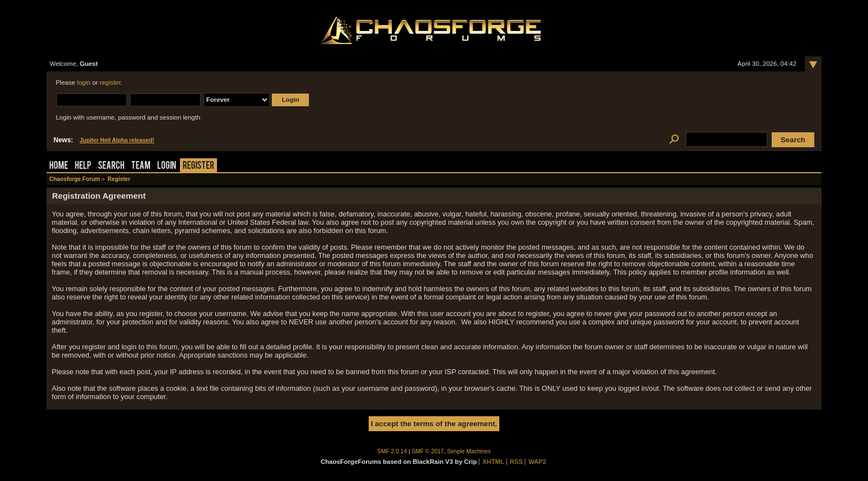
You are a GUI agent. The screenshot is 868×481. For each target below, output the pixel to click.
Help (83, 166)
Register (198, 166)
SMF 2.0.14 (392, 451)
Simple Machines (469, 451)
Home (59, 166)
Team (141, 166)
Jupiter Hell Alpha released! (117, 140)
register (110, 82)
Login (167, 166)
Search (111, 166)
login (84, 82)
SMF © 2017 (428, 451)
